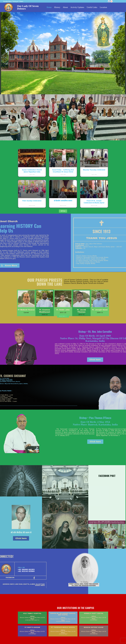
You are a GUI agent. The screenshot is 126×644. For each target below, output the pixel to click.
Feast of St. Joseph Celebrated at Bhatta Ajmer (94, 202)
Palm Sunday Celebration (32, 201)
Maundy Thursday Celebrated (94, 170)
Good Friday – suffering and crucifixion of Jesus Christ (63, 171)
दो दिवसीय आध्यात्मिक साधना (63, 201)
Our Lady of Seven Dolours (28, 7)
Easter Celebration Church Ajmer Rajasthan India (32, 171)
